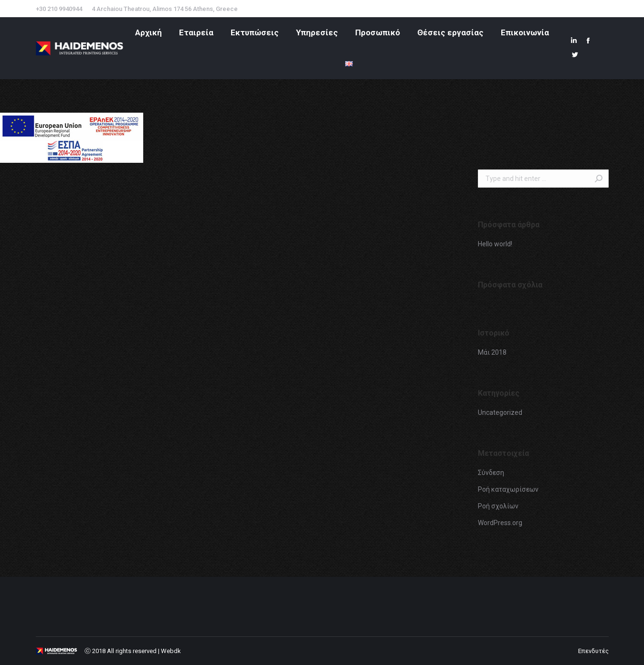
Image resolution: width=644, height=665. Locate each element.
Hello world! (495, 244)
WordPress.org (500, 523)
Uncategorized (500, 412)
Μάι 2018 (492, 352)
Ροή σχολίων (498, 506)
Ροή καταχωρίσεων (508, 489)
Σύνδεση (491, 473)
